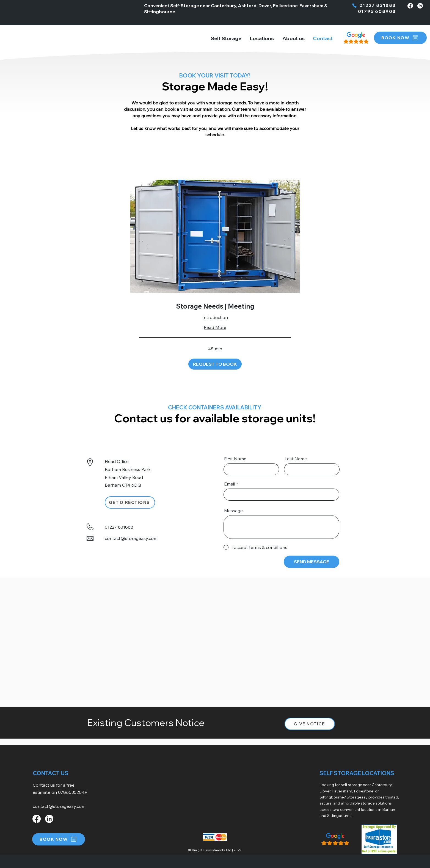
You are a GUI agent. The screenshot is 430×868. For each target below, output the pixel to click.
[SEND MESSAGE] (312, 562)
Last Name (296, 459)
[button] (262, 38)
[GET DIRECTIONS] (130, 502)
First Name (235, 459)
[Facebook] (410, 6)
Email (230, 484)
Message (233, 511)
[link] (215, 306)
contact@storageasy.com (131, 538)
